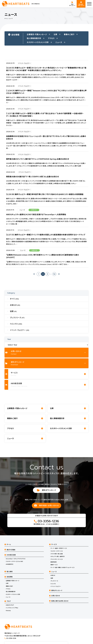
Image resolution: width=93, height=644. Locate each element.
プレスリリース (54, 583)
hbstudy (8, 613)
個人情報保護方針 (11, 594)
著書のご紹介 (9, 588)
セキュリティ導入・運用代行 (58, 559)
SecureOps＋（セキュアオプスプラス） (16, 561)
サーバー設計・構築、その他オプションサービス (63, 570)
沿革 (7, 585)
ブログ (8, 603)
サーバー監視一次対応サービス (59, 550)
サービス (53, 546)
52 (54, 275)
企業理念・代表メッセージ (13, 583)
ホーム (8, 546)
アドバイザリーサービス (57, 561)
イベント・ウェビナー (56, 588)
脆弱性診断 (54, 564)
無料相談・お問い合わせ (47, 508)
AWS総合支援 (10, 557)
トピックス (53, 586)
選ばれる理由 (10, 552)
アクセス (8, 591)
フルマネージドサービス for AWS (14, 564)
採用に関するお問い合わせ (59, 603)
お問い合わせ (55, 598)
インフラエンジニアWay (12, 610)
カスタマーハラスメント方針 (13, 596)
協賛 (52, 580)
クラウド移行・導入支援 (57, 556)
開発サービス (54, 567)
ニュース (8, 599)
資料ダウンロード (47, 492)
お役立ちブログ (10, 607)
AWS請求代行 (10, 566)
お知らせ (53, 578)
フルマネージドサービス (57, 553)
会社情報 (14, 35)
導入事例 (9, 574)
